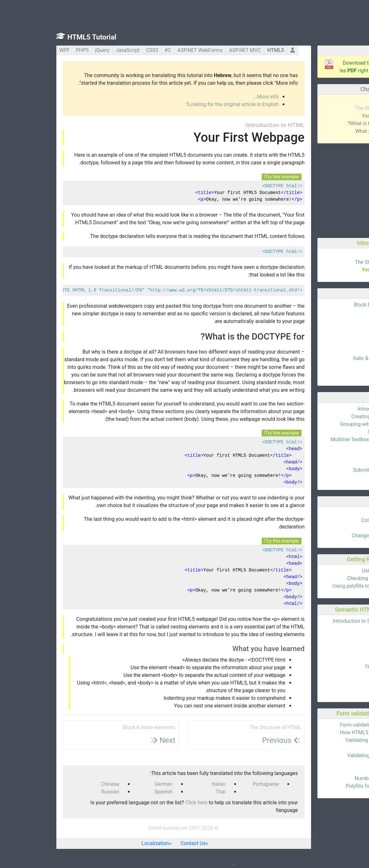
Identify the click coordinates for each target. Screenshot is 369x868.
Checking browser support (327, 578)
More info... (216, 97)
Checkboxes (343, 462)
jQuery (52, 50)
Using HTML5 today (334, 571)
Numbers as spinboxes (331, 778)
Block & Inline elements (330, 305)
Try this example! (232, 177)
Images (348, 343)
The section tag (339, 674)
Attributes (345, 312)
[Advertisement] (315, 190)
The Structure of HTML (331, 108)
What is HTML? (339, 100)
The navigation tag (336, 667)
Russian (60, 792)
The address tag (338, 690)
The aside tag (341, 682)
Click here (146, 803)
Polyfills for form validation (326, 786)
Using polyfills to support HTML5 (319, 586)
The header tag (340, 644)
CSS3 (102, 50)
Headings (346, 320)
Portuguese (216, 784)
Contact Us (143, 843)
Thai (171, 792)
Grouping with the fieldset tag (323, 424)
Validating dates (338, 763)
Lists (351, 351)
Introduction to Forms (332, 409)
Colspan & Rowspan (334, 520)
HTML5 (226, 50)
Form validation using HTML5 (323, 725)
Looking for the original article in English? (182, 104)
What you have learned (331, 131)
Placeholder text (338, 771)
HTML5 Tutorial (42, 37)
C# (118, 50)
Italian (169, 784)
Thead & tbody (340, 528)
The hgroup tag (339, 652)
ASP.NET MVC (195, 50)
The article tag (340, 636)
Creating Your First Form (329, 416)
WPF (14, 50)
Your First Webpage (334, 116)
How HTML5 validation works (323, 732)
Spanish (114, 792)
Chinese (60, 784)
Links (351, 335)
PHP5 (32, 50)
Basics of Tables (338, 513)
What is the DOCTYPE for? (327, 123)
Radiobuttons (341, 455)
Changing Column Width (329, 536)
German (113, 784)
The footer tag (341, 659)
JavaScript (78, 50)
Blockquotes (342, 373)
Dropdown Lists (339, 478)
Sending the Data (337, 432)
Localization (105, 843)
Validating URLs (338, 748)
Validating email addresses (326, 740)
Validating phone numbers (327, 755)
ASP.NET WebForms (150, 50)
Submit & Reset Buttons (330, 470)
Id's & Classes (341, 328)
